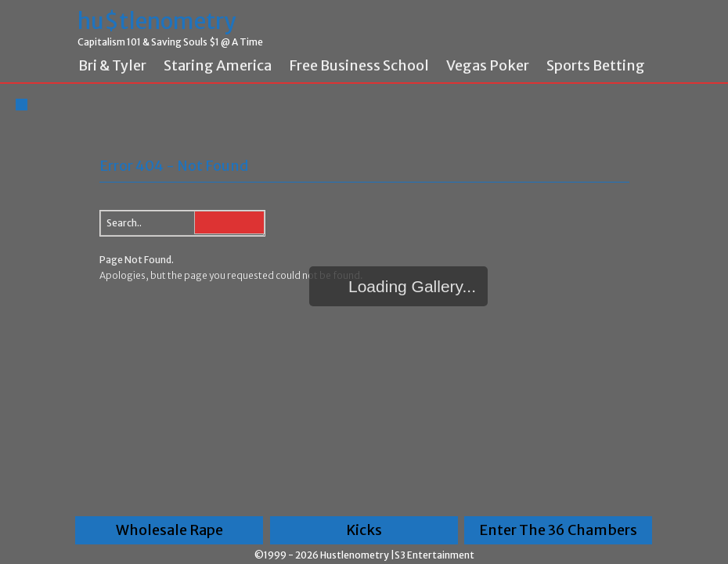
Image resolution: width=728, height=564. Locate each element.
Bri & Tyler (112, 66)
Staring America (218, 66)
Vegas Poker (488, 66)
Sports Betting (596, 66)
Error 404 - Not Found (174, 166)
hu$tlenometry (157, 22)
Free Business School (359, 66)
